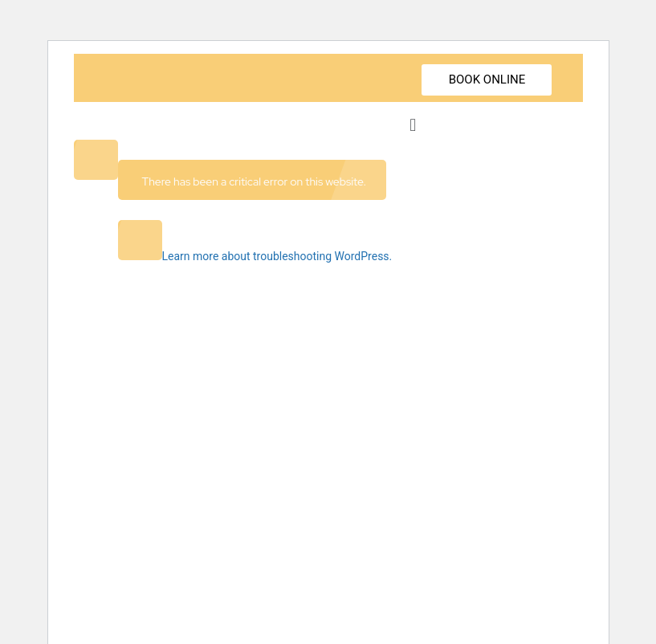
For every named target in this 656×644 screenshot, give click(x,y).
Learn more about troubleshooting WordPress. (277, 256)
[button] (412, 125)
